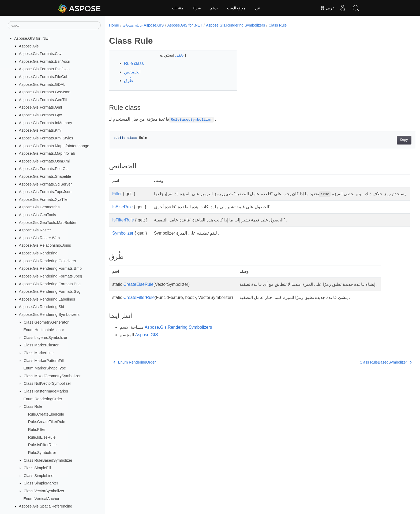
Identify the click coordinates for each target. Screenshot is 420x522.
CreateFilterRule (139, 304)
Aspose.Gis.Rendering (38, 253)
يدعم (214, 8)
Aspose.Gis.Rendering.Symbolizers (49, 314)
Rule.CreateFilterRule (47, 422)
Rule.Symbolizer (42, 453)
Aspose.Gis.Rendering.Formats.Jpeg (51, 276)
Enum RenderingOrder (43, 399)
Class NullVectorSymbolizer (47, 383)
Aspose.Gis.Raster (35, 230)
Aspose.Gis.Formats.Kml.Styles (46, 138)
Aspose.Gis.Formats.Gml (41, 107)
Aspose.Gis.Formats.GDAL (42, 84)
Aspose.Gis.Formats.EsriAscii (44, 61)
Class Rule (33, 406)
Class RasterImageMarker (46, 391)
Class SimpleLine (38, 476)
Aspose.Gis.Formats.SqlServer (46, 184)
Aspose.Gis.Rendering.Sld (42, 307)
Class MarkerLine (39, 353)
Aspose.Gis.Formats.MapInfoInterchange (54, 146)
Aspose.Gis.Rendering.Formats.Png (50, 284)
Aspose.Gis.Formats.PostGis (44, 169)
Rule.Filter (37, 430)
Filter (117, 194)
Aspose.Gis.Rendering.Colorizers (48, 261)
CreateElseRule (138, 291)
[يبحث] (54, 25)
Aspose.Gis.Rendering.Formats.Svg (50, 291)
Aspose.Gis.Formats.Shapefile (45, 176)
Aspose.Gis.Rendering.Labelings (47, 299)
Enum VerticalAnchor (41, 499)
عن (258, 8)
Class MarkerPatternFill (44, 361)
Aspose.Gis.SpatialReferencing (46, 506)
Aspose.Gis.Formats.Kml (40, 130)
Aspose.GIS (146, 341)
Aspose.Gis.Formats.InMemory (46, 123)
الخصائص (132, 72)
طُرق (129, 81)
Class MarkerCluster (41, 345)
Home (114, 25)
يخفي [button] (176, 55)
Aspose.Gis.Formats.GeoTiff (43, 100)
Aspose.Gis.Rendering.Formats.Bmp (50, 268)
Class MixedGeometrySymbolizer (52, 376)
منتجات (178, 8)
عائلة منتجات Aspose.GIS (143, 25)
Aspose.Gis (29, 46)
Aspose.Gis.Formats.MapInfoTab (47, 153)
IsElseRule (122, 213)
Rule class (134, 63)
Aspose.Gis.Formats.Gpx (41, 115)
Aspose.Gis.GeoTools (37, 215)
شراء (197, 8)
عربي (327, 8)
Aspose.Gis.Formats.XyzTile (43, 199)
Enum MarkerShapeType (45, 368)
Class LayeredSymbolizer (45, 338)
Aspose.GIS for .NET (32, 38)
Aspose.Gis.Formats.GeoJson (45, 92)
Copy (383, 140)
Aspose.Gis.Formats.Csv (40, 54)
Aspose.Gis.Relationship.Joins (45, 245)
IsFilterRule (123, 226)
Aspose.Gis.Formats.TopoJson (45, 192)
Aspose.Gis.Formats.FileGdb (44, 77)
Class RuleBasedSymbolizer (48, 460)
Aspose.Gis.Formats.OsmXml (44, 161)
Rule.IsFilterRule (42, 445)
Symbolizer (123, 240)
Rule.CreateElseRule (46, 414)
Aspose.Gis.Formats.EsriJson (44, 69)
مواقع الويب (237, 8)
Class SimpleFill (37, 468)
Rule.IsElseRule (42, 437)
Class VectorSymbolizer (44, 491)
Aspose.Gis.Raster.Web (40, 238)
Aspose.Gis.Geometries (39, 207)
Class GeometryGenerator (46, 322)
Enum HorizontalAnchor (44, 330)
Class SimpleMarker (41, 483)
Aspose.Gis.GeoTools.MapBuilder (48, 223)
